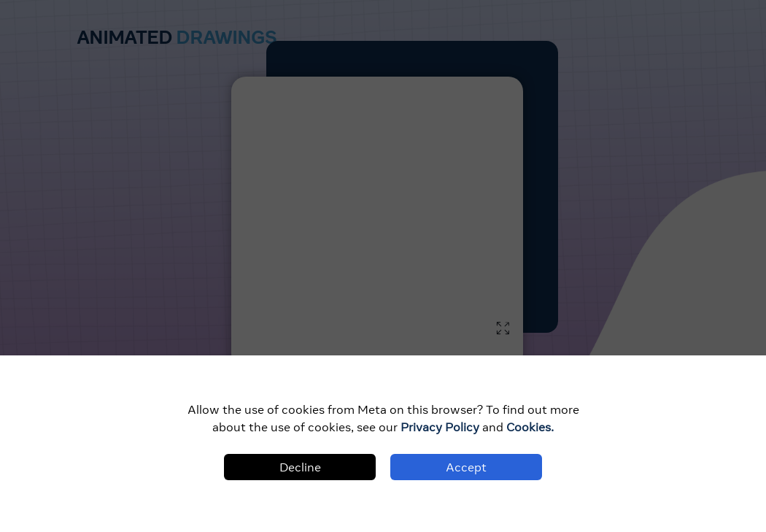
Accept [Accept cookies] (466, 467)
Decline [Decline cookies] (300, 467)
